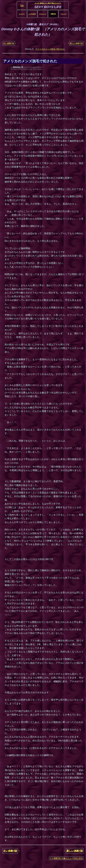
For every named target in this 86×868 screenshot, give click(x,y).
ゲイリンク (64, 14)
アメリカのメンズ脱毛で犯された (50, 49)
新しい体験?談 (76, 43)
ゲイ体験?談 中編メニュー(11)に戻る (66, 858)
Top (22, 5)
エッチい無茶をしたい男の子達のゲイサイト (48, 3)
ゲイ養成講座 (32, 14)
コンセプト (22, 14)
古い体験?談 (9, 43)
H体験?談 (53, 14)
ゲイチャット (43, 14)
